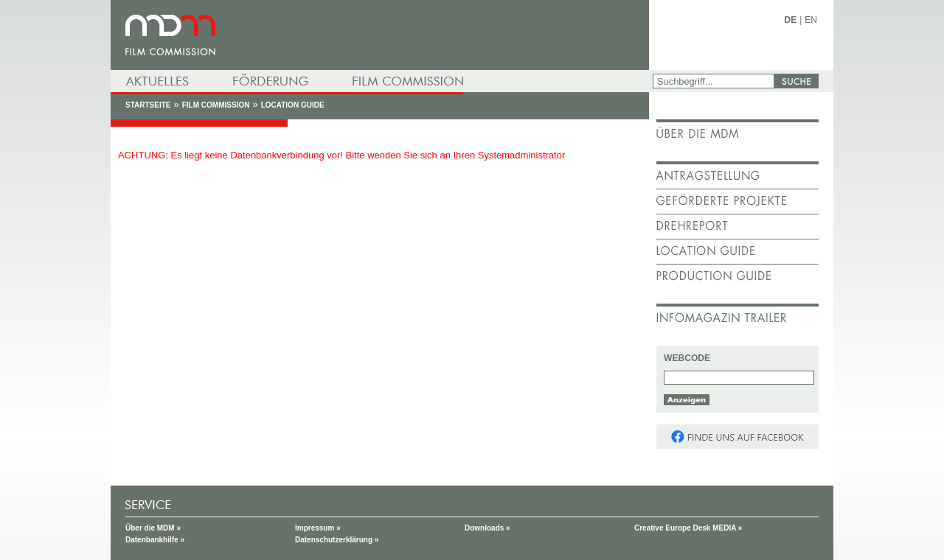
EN (811, 20)
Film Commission (216, 105)
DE (791, 20)
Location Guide (293, 105)
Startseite (148, 105)
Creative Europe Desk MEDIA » (688, 528)
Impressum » (318, 528)
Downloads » (487, 528)
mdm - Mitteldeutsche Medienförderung (380, 35)
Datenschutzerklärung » (337, 540)
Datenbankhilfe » (155, 540)
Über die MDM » (153, 528)
